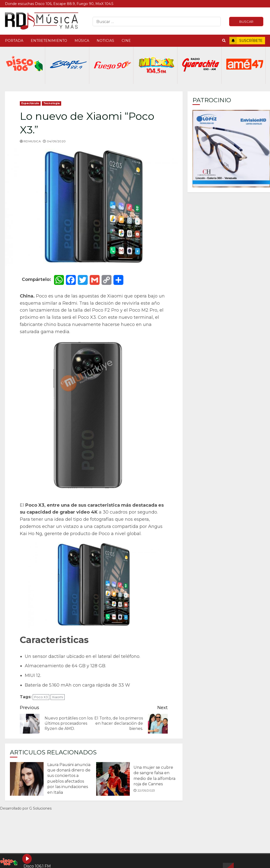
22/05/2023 (146, 790)
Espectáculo (30, 103)
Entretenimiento (49, 41)
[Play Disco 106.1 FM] (27, 859)
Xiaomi (58, 697)
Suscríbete (246, 41)
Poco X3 (41, 697)
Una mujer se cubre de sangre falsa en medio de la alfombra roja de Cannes (113, 779)
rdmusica (32, 141)
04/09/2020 (56, 141)
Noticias (105, 41)
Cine (126, 41)
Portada (14, 41)
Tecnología (52, 103)
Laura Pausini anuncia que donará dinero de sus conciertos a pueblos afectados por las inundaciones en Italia (27, 779)
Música (82, 41)
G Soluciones (40, 808)
